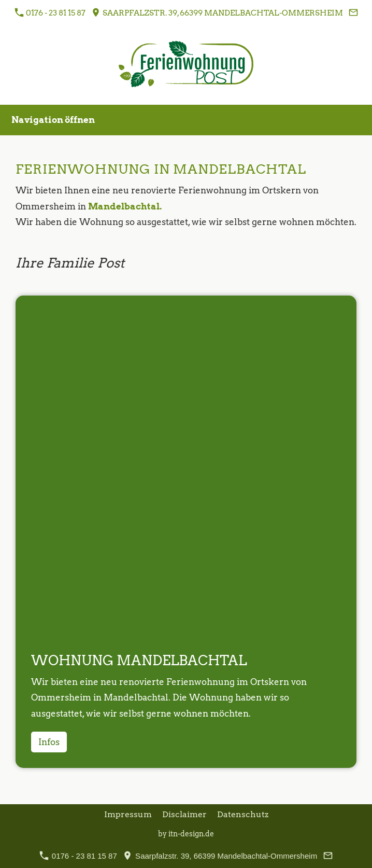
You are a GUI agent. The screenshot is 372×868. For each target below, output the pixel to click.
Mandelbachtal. (125, 206)
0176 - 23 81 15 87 (50, 13)
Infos (49, 742)
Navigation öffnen (53, 120)
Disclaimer (184, 814)
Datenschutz (243, 814)
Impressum (128, 814)
